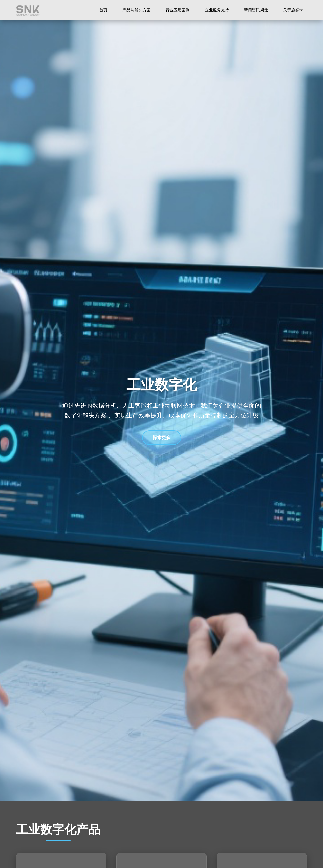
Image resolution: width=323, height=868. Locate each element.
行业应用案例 (178, 10)
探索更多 (162, 438)
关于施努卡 (293, 10)
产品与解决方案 (137, 10)
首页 (103, 10)
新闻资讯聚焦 (256, 10)
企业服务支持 (217, 10)
